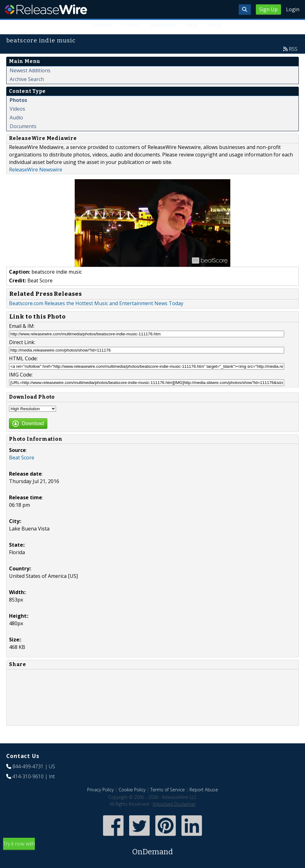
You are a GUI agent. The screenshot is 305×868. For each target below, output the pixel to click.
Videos (17, 109)
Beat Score (22, 458)
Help (192, 25)
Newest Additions (30, 70)
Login (293, 9)
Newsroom (163, 25)
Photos (18, 100)
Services (103, 25)
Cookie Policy (132, 790)
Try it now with (152, 849)
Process (131, 25)
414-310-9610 (28, 776)
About (214, 25)
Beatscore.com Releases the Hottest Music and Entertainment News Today (96, 303)
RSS (293, 49)
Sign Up (268, 9)
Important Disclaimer (174, 804)
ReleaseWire (46, 9)
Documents (23, 126)
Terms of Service (168, 790)
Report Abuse (204, 790)
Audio (16, 117)
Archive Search (27, 79)
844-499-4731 (28, 766)
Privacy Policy (101, 790)
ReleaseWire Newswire (36, 170)
